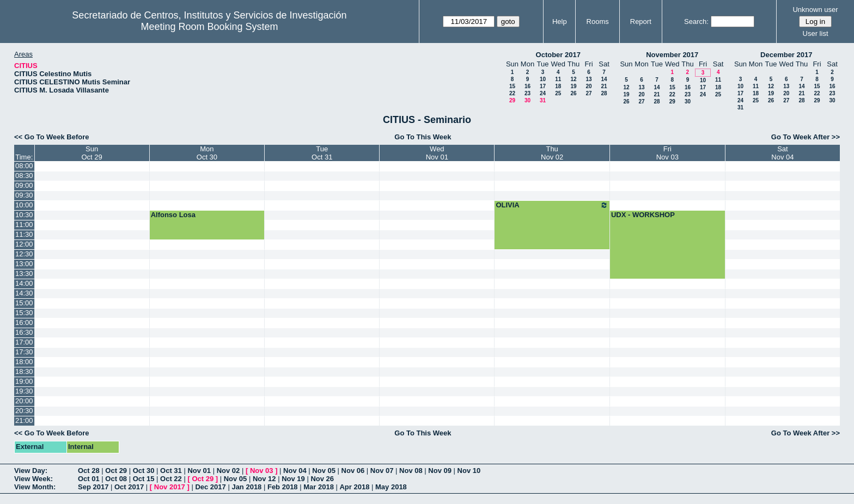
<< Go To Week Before (52, 137)
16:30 (24, 332)
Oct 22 (171, 479)
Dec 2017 (210, 487)
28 (604, 93)
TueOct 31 (322, 153)
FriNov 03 (667, 153)
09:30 (24, 195)
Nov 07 (382, 471)
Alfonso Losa (173, 215)
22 (512, 93)
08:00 (24, 166)
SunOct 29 (91, 153)
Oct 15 (144, 479)
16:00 (24, 322)
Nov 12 (264, 479)
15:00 (24, 303)
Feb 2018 (283, 487)
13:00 (24, 264)
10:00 (24, 205)
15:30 (24, 313)
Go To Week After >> (806, 137)
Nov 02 (228, 471)
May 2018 (391, 487)
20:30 (24, 411)
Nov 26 (322, 479)
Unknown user (815, 10)
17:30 (24, 352)
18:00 (24, 362)
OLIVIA (552, 205)
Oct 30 (144, 471)
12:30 (24, 254)
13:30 (24, 273)
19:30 (24, 391)
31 (543, 100)
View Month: (35, 487)
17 (543, 86)
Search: (696, 21)
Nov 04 (295, 471)
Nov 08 (411, 471)
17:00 (24, 342)
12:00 (24, 244)
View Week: (33, 479)
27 (588, 93)
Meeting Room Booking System (209, 27)
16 (527, 86)
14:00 (24, 283)
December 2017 (786, 55)
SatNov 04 (782, 153)
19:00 (24, 381)
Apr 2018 (354, 487)
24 (543, 93)
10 (543, 79)
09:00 (24, 185)
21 (604, 86)
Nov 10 (469, 471)
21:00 (24, 420)
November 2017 (672, 55)
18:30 (24, 371)
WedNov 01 (437, 153)
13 (588, 79)
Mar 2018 (319, 487)
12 (573, 79)
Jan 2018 (246, 487)
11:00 (24, 225)
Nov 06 (353, 471)
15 (512, 86)
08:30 (24, 176)
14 (604, 79)
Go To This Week (423, 137)
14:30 (24, 293)
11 (558, 79)
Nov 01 (199, 471)
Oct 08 (116, 479)
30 (527, 100)
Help (560, 21)
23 (527, 93)
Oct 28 (89, 471)
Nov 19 (293, 479)
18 (558, 86)
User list (816, 33)
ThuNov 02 (552, 153)
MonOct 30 (207, 153)
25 (558, 93)
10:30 (24, 215)
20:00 (24, 401)
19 (573, 86)
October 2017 (558, 55)
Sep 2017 (93, 487)
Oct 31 (171, 471)
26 (573, 93)
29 (512, 100)
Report (641, 21)
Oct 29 (116, 471)
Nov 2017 (170, 487)
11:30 (24, 234)
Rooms (598, 21)
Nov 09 (440, 471)
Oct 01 (89, 479)
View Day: (31, 471)
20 (588, 86)
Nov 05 (324, 471)
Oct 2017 (129, 487)
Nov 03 (262, 471)
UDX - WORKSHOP (643, 215)
